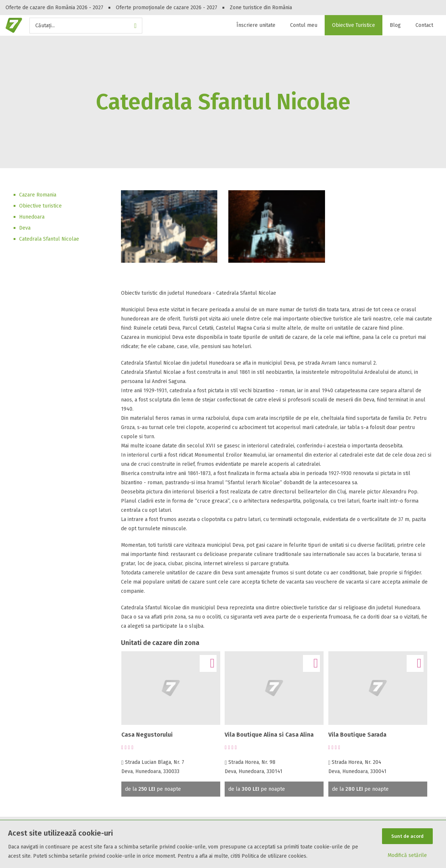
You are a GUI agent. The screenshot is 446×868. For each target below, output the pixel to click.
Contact (424, 25)
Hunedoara (32, 217)
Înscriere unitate (256, 25)
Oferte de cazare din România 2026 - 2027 (54, 8)
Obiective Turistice (354, 25)
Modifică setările (407, 856)
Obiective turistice (40, 206)
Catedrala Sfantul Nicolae (49, 239)
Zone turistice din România (261, 8)
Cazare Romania (38, 195)
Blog (395, 25)
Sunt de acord (407, 836)
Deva (25, 228)
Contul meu (304, 25)
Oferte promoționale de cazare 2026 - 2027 (167, 8)
